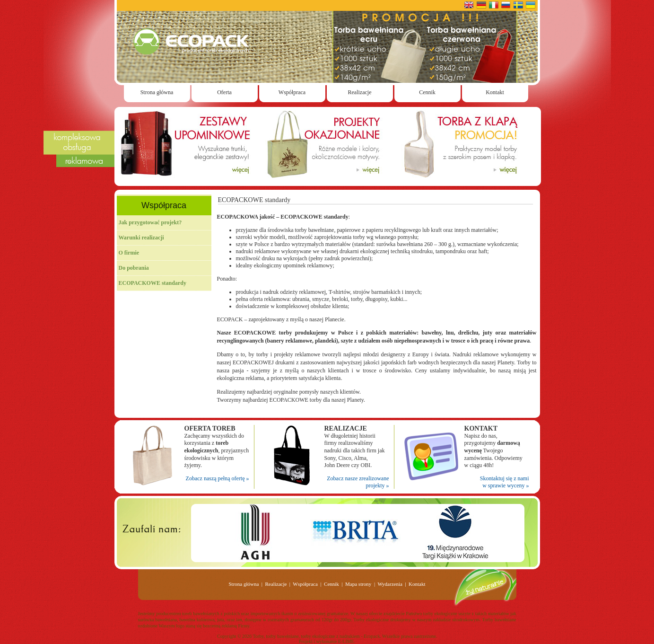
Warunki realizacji (141, 238)
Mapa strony (358, 584)
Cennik (427, 92)
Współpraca (292, 92)
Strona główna (157, 92)
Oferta (224, 92)
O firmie (129, 253)
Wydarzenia (390, 584)
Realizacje (360, 92)
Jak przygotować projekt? (150, 222)
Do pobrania (134, 268)
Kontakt (495, 92)
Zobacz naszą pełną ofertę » (218, 478)
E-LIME (346, 641)
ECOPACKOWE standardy (153, 283)
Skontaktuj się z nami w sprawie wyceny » (505, 482)
